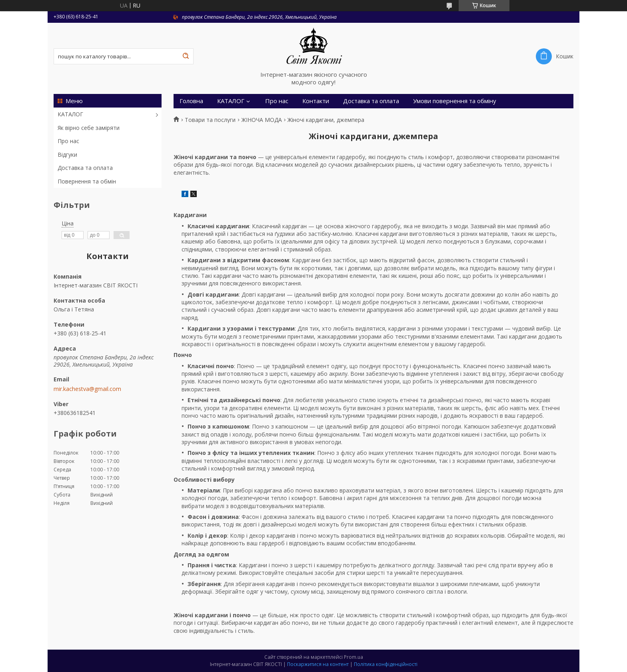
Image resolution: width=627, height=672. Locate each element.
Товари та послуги (210, 120)
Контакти (316, 101)
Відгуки (67, 155)
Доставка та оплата (85, 168)
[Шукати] (186, 56)
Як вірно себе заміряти (89, 128)
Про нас (68, 141)
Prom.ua (353, 657)
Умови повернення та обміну (455, 101)
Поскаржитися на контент (318, 664)
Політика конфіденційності (386, 664)
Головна (191, 101)
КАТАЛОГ (70, 114)
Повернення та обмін (87, 181)
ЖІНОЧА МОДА (262, 120)
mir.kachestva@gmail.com (87, 389)
